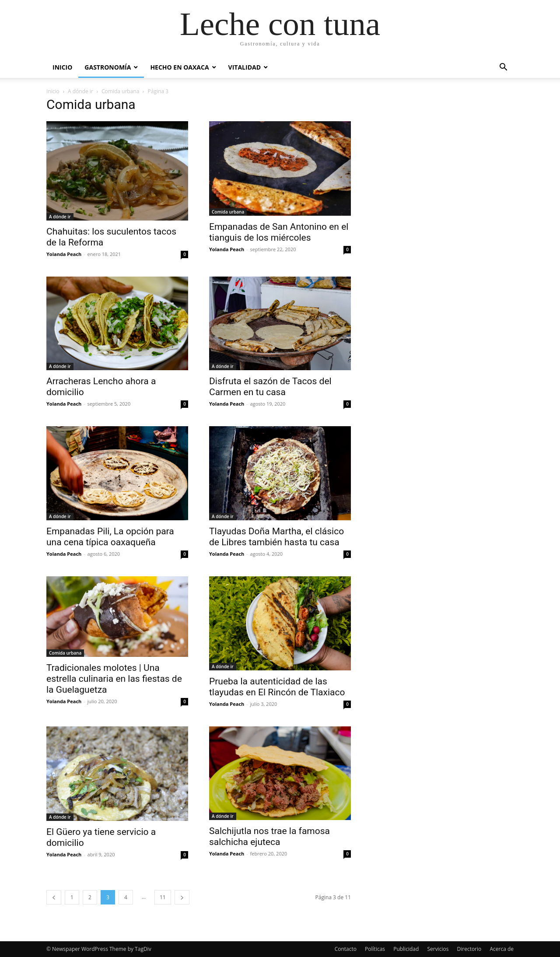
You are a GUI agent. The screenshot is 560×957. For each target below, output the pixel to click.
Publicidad (406, 949)
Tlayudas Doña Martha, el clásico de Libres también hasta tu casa (276, 537)
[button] (503, 68)
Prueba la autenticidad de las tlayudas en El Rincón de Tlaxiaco (277, 687)
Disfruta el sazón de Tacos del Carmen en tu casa (270, 387)
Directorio (469, 949)
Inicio (62, 67)
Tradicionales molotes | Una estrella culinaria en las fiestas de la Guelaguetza (114, 679)
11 (163, 897)
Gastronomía (108, 67)
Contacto (346, 949)
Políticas (375, 949)
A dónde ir (80, 91)
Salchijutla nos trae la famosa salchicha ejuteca (269, 836)
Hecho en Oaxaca (179, 67)
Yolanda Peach (64, 254)
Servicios (438, 949)
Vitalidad (245, 67)
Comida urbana (120, 91)
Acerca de (502, 949)
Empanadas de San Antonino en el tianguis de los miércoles (279, 232)
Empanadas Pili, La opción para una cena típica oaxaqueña (110, 537)
